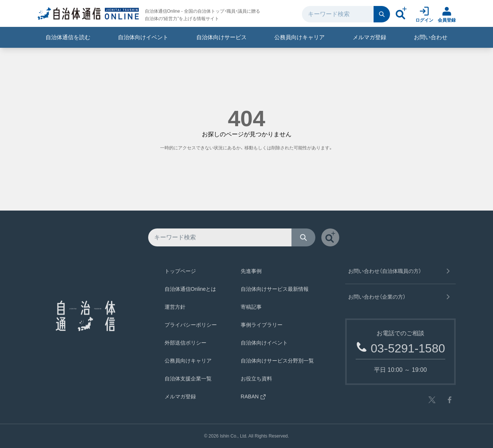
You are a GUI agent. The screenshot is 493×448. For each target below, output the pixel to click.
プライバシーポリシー (191, 325)
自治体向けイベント (143, 37)
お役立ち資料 (256, 379)
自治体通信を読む (68, 37)
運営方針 (175, 307)
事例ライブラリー (262, 325)
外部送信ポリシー (185, 343)
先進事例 (251, 271)
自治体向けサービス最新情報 (275, 289)
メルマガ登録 (369, 37)
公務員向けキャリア (299, 37)
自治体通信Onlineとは (190, 289)
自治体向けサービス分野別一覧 (277, 361)
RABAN (253, 396)
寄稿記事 (251, 307)
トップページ (180, 271)
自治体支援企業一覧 (188, 379)
